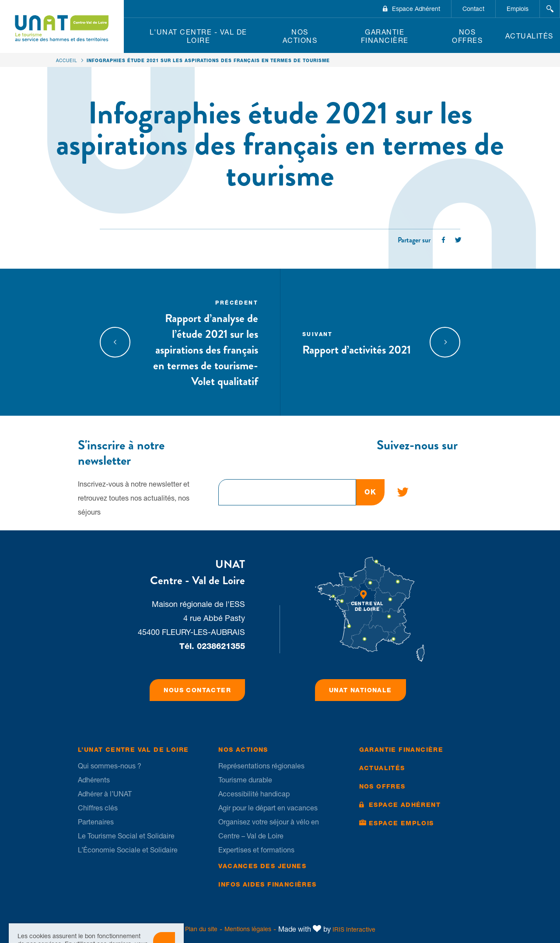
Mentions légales (248, 929)
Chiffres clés (98, 808)
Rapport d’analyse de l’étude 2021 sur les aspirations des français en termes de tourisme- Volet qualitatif (202, 342)
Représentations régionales (261, 766)
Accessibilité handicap (254, 794)
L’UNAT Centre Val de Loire (133, 750)
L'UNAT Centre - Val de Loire (198, 36)
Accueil (67, 60)
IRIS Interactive (354, 929)
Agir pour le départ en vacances (268, 808)
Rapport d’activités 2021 (358, 342)
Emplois (518, 9)
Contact (473, 9)
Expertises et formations (256, 850)
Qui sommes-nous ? (110, 766)
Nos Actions (300, 36)
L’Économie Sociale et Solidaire (128, 850)
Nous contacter (197, 690)
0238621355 (221, 646)
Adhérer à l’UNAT (105, 794)
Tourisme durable (245, 780)
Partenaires (96, 822)
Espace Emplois (401, 823)
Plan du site (201, 929)
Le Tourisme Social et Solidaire (126, 836)
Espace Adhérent (416, 9)
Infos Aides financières (267, 884)
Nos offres (467, 36)
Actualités (529, 36)
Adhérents (94, 780)
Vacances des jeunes (262, 866)
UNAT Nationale (360, 690)
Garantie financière (385, 36)
